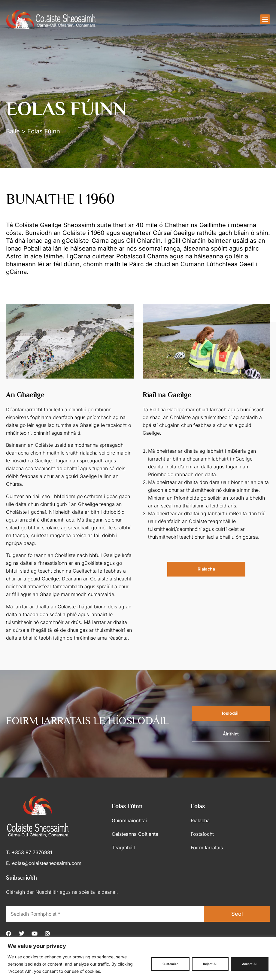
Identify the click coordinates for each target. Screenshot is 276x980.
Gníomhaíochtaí (129, 820)
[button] (265, 19)
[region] (138, 959)
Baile (13, 131)
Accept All (250, 964)
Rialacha (200, 820)
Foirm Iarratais (207, 848)
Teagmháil (123, 848)
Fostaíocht (202, 834)
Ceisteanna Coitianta (135, 834)
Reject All (210, 964)
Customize (170, 964)
